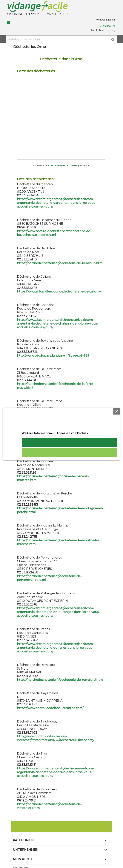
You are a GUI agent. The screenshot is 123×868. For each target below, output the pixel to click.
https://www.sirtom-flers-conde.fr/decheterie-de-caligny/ (59, 291)
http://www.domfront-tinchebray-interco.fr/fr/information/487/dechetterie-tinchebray (56, 738)
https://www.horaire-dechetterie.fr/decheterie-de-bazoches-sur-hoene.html (54, 233)
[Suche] (61, 39)
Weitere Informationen (38, 433)
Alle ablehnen (69, 453)
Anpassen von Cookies (72, 433)
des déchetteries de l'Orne (62, 166)
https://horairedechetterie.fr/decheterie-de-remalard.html (60, 680)
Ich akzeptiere (69, 442)
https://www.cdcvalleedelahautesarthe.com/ (50, 708)
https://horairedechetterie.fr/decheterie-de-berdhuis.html (60, 263)
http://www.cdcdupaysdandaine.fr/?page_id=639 (53, 356)
